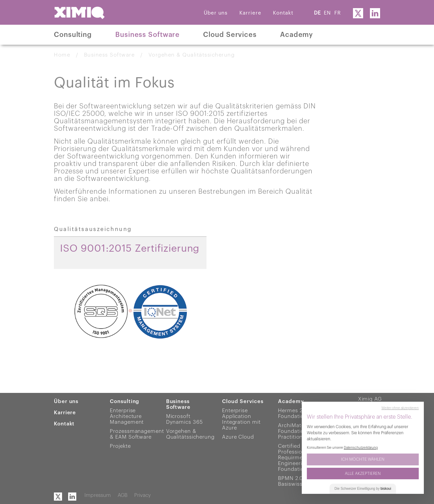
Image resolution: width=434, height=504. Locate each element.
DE (317, 13)
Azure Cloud (238, 437)
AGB (123, 495)
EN (327, 13)
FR (338, 13)
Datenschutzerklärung (361, 448)
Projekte (120, 446)
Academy (297, 35)
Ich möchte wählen (363, 459)
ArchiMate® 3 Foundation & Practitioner (295, 431)
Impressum (98, 495)
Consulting (73, 35)
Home (62, 55)
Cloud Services (230, 35)
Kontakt (283, 13)
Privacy (143, 495)
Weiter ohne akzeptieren (400, 408)
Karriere (250, 13)
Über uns (216, 13)
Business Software (147, 35)
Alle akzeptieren (363, 474)
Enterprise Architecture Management (127, 416)
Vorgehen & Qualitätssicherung (192, 55)
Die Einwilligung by (363, 489)
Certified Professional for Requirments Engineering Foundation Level (300, 458)
